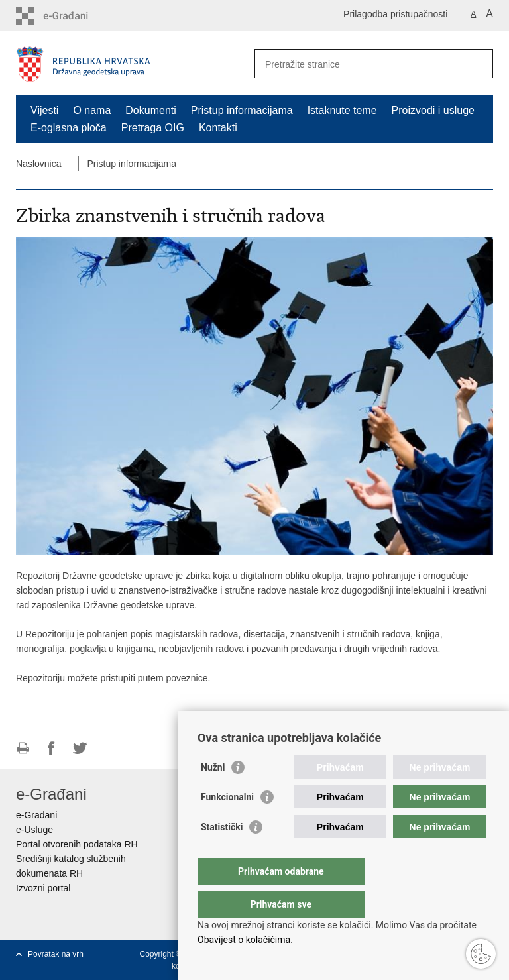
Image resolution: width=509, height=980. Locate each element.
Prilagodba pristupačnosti (395, 14)
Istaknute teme (342, 110)
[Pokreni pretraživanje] (478, 64)
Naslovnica (38, 164)
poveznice (187, 678)
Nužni (213, 794)
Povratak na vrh (56, 954)
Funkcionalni (227, 824)
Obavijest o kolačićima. (245, 940)
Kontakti (218, 128)
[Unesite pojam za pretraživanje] (360, 64)
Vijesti (44, 110)
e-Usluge (34, 830)
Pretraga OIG (153, 128)
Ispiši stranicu (23, 748)
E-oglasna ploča (69, 128)
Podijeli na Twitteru (80, 748)
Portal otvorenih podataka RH (77, 844)
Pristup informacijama (242, 110)
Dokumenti (150, 110)
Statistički (222, 853)
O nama (92, 110)
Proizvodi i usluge (433, 110)
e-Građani (36, 815)
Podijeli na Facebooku (51, 748)
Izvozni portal (43, 888)
